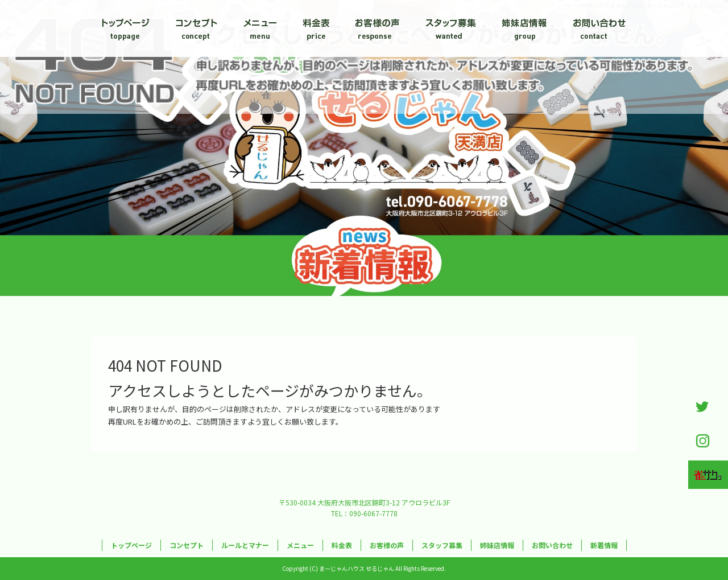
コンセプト (196, 28)
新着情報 (604, 545)
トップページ (128, 28)
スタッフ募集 (449, 28)
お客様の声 (378, 28)
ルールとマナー (245, 545)
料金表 (318, 28)
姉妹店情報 (523, 28)
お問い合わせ (597, 28)
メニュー (259, 28)
